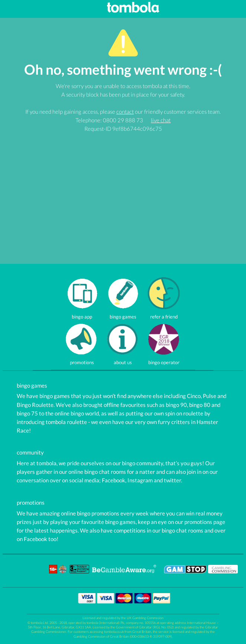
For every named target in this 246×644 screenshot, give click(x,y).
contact (125, 111)
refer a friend (164, 314)
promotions (82, 360)
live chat (161, 120)
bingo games (123, 314)
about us (123, 360)
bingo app (82, 314)
